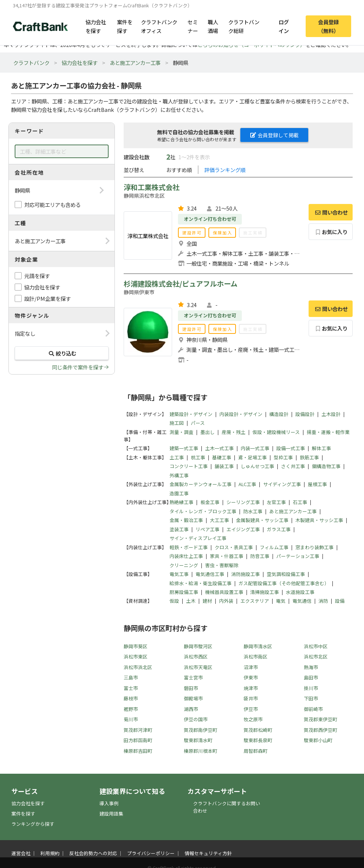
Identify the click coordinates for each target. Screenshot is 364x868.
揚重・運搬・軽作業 (328, 432)
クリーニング (184, 565)
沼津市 (251, 667)
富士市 (131, 688)
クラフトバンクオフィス (159, 26)
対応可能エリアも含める (52, 205)
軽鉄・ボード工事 (189, 547)
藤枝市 (131, 698)
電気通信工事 (210, 574)
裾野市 (131, 709)
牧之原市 (253, 719)
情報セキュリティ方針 (208, 853)
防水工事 (253, 511)
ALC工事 (247, 484)
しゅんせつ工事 (257, 466)
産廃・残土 (234, 432)
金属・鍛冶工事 (186, 520)
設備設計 (305, 414)
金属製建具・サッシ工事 (262, 520)
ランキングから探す (33, 824)
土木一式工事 (219, 448)
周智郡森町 (256, 751)
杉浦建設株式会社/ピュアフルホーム (181, 284)
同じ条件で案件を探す (78, 367)
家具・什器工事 (227, 556)
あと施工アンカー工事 (135, 63)
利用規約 (50, 853)
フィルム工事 (274, 547)
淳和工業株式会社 (152, 187)
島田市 (311, 677)
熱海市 (311, 667)
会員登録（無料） (328, 26)
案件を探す (125, 26)
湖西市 (191, 709)
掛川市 (311, 688)
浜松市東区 (136, 657)
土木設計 (331, 414)
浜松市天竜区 (198, 667)
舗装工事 (224, 466)
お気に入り (331, 232)
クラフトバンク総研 (244, 26)
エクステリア (255, 601)
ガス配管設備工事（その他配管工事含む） (284, 583)
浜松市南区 (256, 657)
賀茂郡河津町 (138, 730)
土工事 (177, 457)
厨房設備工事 (184, 592)
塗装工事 (179, 529)
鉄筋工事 (309, 457)
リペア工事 (208, 529)
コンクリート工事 (189, 466)
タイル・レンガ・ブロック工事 (203, 511)
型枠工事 (283, 457)
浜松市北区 (316, 657)
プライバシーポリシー (151, 853)
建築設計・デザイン (191, 414)
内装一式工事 (255, 448)
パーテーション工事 (298, 556)
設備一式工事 (291, 448)
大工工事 (219, 520)
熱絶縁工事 (181, 502)
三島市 (131, 677)
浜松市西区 (196, 657)
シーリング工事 (243, 502)
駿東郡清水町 (198, 740)
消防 (323, 601)
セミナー (193, 26)
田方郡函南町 (138, 740)
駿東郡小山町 (318, 740)
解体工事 (321, 448)
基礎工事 (222, 457)
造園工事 (179, 493)
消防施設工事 (245, 574)
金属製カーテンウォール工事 (201, 484)
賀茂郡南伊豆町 (201, 730)
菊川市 (131, 719)
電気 (281, 601)
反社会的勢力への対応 (93, 853)
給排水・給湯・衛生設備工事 (201, 583)
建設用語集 (111, 814)
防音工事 (260, 556)
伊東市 (251, 677)
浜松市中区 (316, 646)
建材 (207, 601)
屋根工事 (317, 484)
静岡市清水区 (258, 646)
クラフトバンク (31, 63)
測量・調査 (181, 432)
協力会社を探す (96, 26)
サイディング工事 (282, 484)
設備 (340, 601)
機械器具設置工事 (224, 592)
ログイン (284, 26)
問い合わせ (331, 212)
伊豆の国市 (196, 719)
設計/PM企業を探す (48, 298)
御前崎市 (313, 709)
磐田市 (191, 688)
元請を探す (37, 276)
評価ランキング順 (225, 170)
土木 (191, 601)
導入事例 (109, 803)
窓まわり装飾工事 (314, 547)
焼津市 (251, 688)
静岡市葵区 (136, 646)
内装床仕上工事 (186, 556)
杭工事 (198, 457)
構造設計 (279, 414)
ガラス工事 (279, 529)
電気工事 (179, 574)
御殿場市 (193, 698)
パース (198, 423)
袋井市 (251, 698)
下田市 (311, 698)
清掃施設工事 (265, 592)
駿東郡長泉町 (258, 740)
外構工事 (179, 475)
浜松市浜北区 (138, 667)
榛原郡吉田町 (138, 751)
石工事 (300, 502)
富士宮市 (193, 677)
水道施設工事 (300, 592)
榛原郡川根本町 (201, 751)
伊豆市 (251, 709)
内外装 (226, 601)
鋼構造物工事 (326, 466)
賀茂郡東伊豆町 (321, 719)
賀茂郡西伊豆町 (321, 730)
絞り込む (62, 353)
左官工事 (276, 502)
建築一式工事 (184, 448)
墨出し (208, 432)
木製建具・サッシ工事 (319, 520)
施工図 (177, 423)
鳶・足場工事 (252, 457)
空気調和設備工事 (286, 574)
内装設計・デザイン (241, 414)
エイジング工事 (243, 529)
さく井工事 (293, 466)
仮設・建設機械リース (276, 432)
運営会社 (21, 853)
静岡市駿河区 (198, 646)
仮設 (174, 601)
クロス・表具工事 (234, 547)
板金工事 (210, 502)
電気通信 (302, 601)
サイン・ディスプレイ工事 (198, 538)
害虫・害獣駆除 (222, 565)
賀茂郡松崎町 (258, 730)
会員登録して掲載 (274, 135)
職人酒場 (213, 26)
